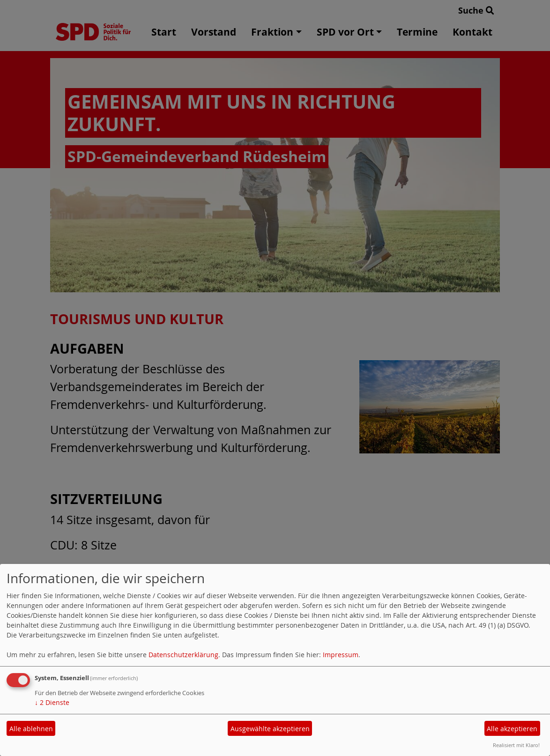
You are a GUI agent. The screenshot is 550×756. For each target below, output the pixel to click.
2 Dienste (52, 702)
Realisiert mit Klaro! (516, 745)
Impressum (341, 655)
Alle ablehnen (31, 729)
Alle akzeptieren (512, 729)
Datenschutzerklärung (183, 655)
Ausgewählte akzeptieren (270, 729)
